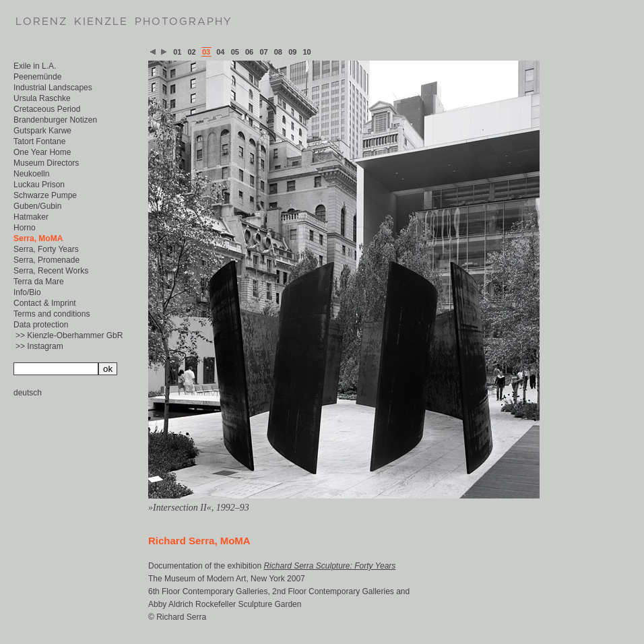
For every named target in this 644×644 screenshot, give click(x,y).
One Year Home (42, 152)
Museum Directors (46, 163)
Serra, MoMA (38, 238)
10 (307, 52)
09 (292, 52)
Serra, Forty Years (46, 249)
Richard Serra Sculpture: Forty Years (329, 566)
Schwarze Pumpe (45, 195)
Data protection (41, 325)
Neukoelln (31, 174)
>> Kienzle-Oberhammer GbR (69, 335)
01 (177, 52)
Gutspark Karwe (42, 131)
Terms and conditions (52, 314)
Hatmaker (31, 217)
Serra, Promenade (46, 260)
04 (220, 52)
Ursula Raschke (42, 98)
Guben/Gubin (37, 206)
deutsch (28, 393)
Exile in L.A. (35, 66)
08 (278, 52)
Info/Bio (27, 292)
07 (263, 52)
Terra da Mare (39, 282)
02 (192, 52)
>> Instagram (39, 346)
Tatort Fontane (39, 141)
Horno (25, 228)
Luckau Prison (39, 185)
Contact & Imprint (45, 303)
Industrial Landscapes (53, 88)
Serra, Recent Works (51, 271)
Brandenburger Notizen (55, 120)
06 (249, 52)
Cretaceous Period (47, 109)
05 (235, 52)
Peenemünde (37, 77)
